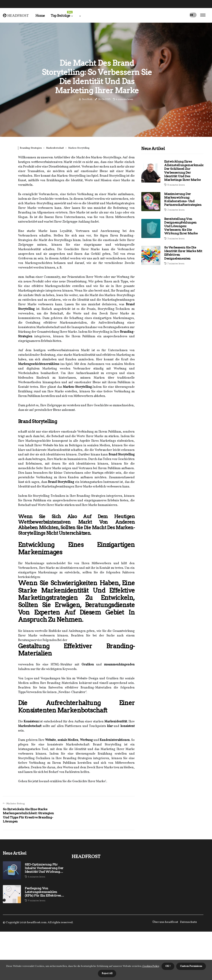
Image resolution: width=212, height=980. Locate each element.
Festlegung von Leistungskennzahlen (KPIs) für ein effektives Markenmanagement (43, 892)
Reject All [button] (107, 974)
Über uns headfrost (165, 922)
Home (40, 16)
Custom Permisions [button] (191, 966)
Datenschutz (188, 922)
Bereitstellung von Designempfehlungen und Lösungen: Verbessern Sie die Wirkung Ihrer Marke (181, 226)
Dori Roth (87, 99)
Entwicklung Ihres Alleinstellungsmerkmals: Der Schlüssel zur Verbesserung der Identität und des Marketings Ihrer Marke (184, 171)
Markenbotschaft (55, 148)
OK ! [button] (168, 966)
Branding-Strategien (31, 148)
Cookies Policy (150, 966)
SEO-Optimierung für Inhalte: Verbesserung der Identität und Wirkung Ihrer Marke (44, 868)
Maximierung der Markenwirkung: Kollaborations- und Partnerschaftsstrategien (183, 199)
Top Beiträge (62, 14)
